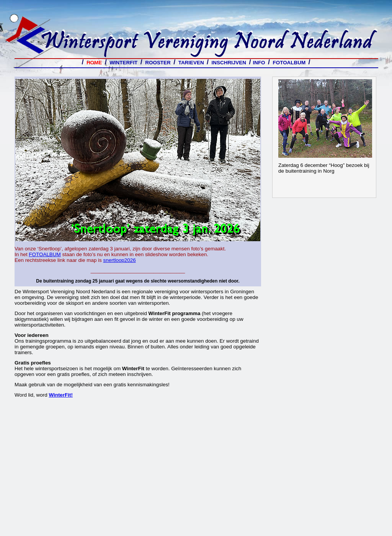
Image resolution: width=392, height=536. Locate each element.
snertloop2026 (120, 260)
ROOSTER (158, 63)
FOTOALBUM (291, 63)
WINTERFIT (125, 63)
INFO (259, 63)
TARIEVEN (191, 63)
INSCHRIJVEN (229, 63)
